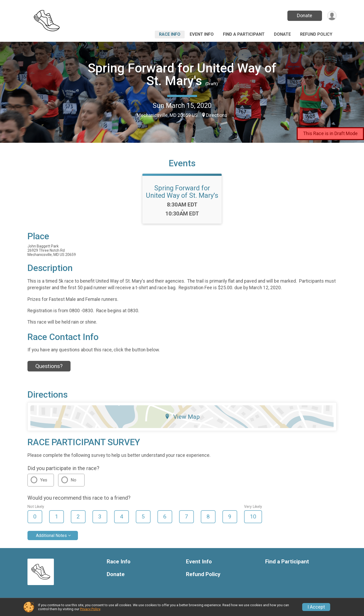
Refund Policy (316, 34)
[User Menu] (332, 16)
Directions (217, 115)
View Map (182, 417)
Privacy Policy (90, 609)
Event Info (202, 34)
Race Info (170, 34)
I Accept (316, 607)
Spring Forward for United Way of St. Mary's (182, 74)
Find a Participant (244, 34)
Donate (304, 15)
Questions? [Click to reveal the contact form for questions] (49, 366)
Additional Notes (51, 535)
